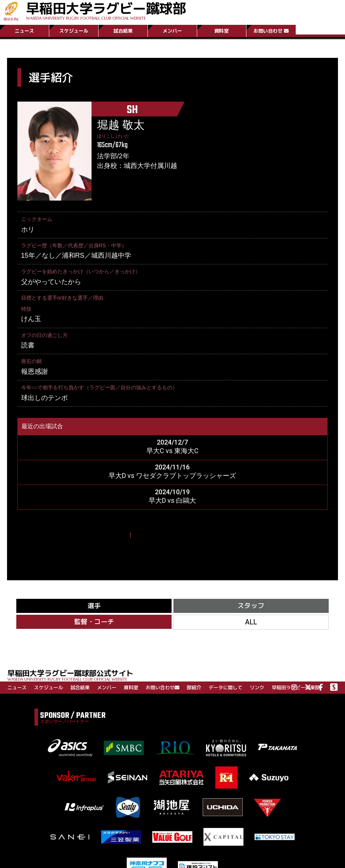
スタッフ (251, 606)
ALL (251, 622)
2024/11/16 (172, 467)
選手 (94, 606)
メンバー (172, 31)
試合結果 (123, 31)
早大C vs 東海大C (172, 451)
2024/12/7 (172, 442)
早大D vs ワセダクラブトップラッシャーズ (172, 476)
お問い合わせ (271, 31)
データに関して (225, 687)
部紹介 (194, 687)
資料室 (221, 31)
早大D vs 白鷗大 (172, 500)
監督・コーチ (94, 622)
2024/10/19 (172, 492)
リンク (257, 687)
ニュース (24, 31)
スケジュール (74, 31)
